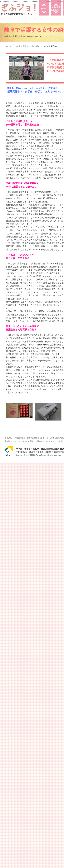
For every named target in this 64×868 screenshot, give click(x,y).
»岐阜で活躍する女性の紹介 (28, 46)
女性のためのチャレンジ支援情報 (20, 441)
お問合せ (39, 441)
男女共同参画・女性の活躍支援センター (30, 438)
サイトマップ (51, 441)
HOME (9, 46)
